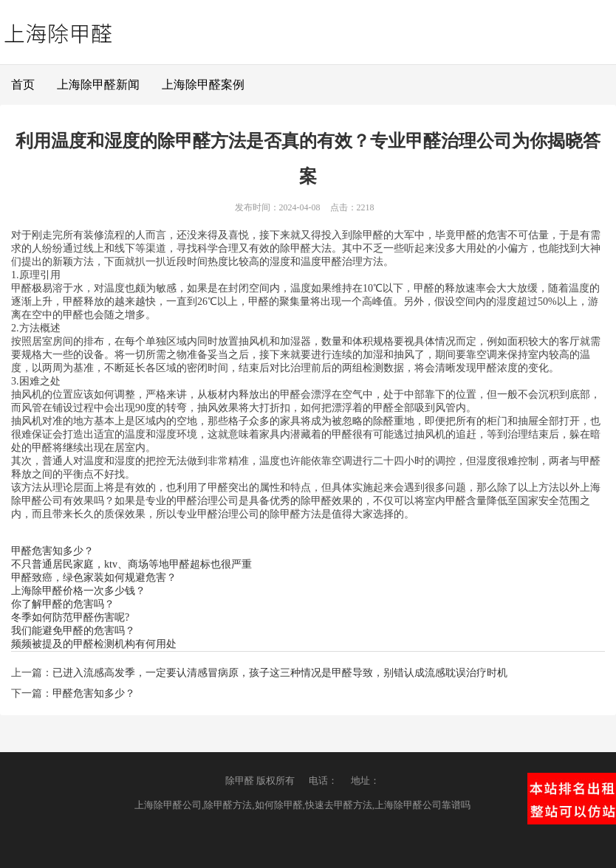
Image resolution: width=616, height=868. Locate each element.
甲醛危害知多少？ (52, 551)
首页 (23, 85)
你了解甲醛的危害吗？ (63, 604)
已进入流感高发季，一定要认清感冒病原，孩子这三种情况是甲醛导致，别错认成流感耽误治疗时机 (280, 673)
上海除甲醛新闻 (98, 85)
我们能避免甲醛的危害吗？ (73, 631)
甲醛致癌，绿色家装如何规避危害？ (94, 578)
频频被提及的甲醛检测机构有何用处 (94, 644)
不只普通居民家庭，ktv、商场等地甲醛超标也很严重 (131, 564)
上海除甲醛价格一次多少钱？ (78, 591)
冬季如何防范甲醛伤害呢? (70, 617)
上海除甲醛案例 (203, 85)
